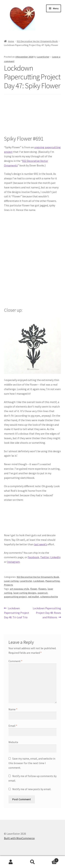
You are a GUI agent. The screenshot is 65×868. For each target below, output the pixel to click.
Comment (15, 661)
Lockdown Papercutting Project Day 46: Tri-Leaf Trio (17, 613)
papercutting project (15, 597)
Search (32, 862)
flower (34, 589)
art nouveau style (19, 589)
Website (13, 742)
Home (11, 41)
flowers (42, 589)
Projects (8, 585)
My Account (11, 862)
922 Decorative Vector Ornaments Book (37, 41)
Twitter (45, 557)
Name (13, 709)
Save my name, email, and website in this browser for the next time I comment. (32, 763)
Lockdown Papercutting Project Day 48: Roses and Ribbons (47, 613)
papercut (43, 593)
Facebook (33, 557)
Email (13, 726)
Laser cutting (11, 581)
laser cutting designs (25, 593)
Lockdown (39, 581)
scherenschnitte (49, 597)
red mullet (33, 597)
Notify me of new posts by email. (32, 789)
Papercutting (53, 581)
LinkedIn (55, 557)
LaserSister (43, 57)
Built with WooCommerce (19, 838)
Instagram (13, 562)
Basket (51, 860)
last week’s (40, 544)
